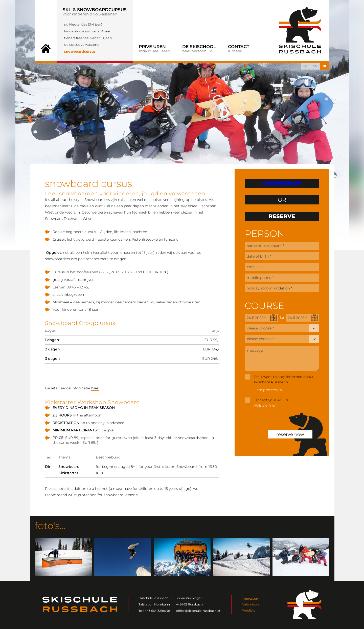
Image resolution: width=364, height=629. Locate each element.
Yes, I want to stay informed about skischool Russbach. (284, 379)
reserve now (290, 434)
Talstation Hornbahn (154, 604)
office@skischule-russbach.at (198, 611)
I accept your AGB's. (271, 400)
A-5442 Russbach (189, 604)
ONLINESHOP (282, 183)
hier (95, 388)
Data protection (268, 390)
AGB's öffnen (265, 405)
